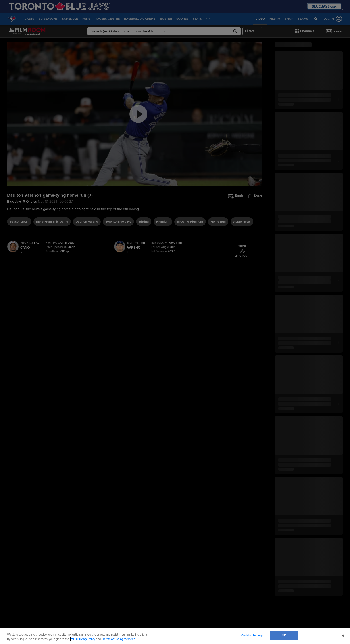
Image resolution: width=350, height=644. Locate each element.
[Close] (343, 636)
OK (284, 636)
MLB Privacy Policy (83, 639)
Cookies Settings (252, 636)
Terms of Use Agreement (119, 639)
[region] (175, 636)
